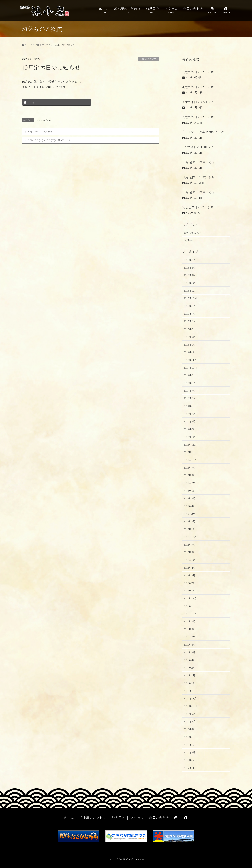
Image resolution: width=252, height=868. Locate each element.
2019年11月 (190, 768)
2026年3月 (190, 267)
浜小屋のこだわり (93, 818)
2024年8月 (190, 383)
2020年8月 (190, 721)
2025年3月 (190, 337)
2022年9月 (190, 544)
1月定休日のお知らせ (198, 147)
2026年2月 (190, 275)
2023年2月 (189, 521)
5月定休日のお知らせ (198, 72)
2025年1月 (190, 344)
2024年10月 (190, 367)
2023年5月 (190, 498)
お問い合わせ (159, 818)
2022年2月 (189, 583)
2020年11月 (190, 698)
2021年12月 (190, 598)
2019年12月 (190, 760)
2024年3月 (190, 421)
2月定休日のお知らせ (198, 117)
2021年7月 (189, 637)
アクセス (137, 818)
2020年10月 (190, 706)
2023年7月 (189, 483)
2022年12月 (190, 537)
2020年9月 (190, 714)
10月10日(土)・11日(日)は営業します (49, 140)
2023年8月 (190, 475)
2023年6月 (190, 491)
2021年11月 (190, 606)
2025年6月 (190, 321)
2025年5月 (190, 329)
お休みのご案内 (148, 59)
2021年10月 (190, 614)
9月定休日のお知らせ (198, 207)
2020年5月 (190, 737)
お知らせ (189, 240)
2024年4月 (190, 414)
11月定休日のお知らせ (199, 177)
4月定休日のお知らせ (198, 87)
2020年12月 (190, 691)
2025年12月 (190, 290)
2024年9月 (190, 375)
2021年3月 (189, 668)
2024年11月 (190, 360)
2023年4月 (190, 506)
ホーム (69, 818)
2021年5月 (190, 652)
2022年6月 (190, 560)
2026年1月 (190, 283)
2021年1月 (189, 683)
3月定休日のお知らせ (198, 102)
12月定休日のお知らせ (199, 162)
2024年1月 (190, 437)
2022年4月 (190, 567)
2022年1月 (189, 591)
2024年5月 (190, 406)
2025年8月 (190, 306)
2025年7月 (190, 314)
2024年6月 (190, 398)
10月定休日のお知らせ (199, 192)
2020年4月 (190, 745)
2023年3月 (189, 514)
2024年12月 (190, 352)
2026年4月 (190, 260)
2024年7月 (190, 390)
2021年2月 (189, 675)
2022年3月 (189, 575)
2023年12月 (190, 444)
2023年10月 (190, 460)
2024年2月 (190, 429)
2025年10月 (190, 298)
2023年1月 (189, 529)
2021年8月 (190, 629)
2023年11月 (190, 452)
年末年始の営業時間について (204, 132)
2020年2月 (190, 752)
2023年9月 (190, 467)
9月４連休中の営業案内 (42, 132)
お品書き (118, 818)
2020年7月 (190, 729)
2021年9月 (190, 621)
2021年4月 (190, 660)
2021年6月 (190, 644)
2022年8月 (190, 552)
